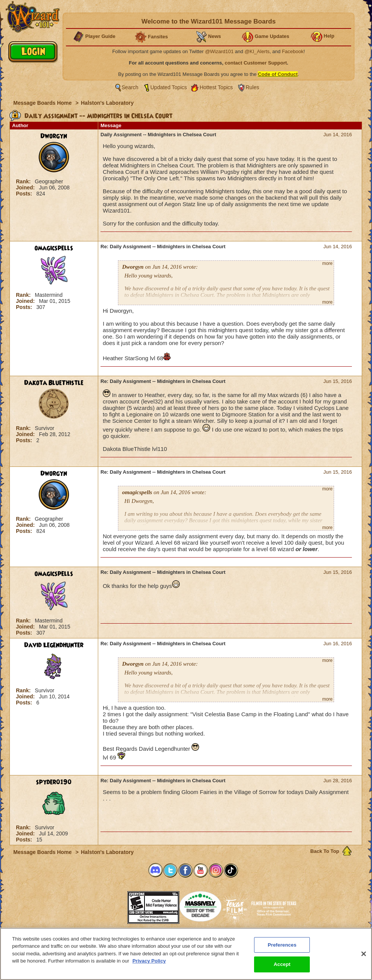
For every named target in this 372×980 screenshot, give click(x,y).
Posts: (25, 194)
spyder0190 (54, 782)
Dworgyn (54, 136)
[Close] (364, 959)
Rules (253, 87)
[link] (108, 905)
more (327, 263)
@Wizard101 (219, 51)
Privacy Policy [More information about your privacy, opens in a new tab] (149, 966)
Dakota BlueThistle (54, 383)
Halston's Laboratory (107, 103)
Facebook (293, 51)
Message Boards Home (43, 103)
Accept (282, 969)
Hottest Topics (216, 87)
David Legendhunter (54, 645)
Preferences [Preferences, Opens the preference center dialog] (282, 950)
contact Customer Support (256, 63)
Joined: (26, 187)
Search (130, 87)
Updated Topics (169, 87)
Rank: (24, 181)
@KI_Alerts (257, 51)
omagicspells (54, 248)
